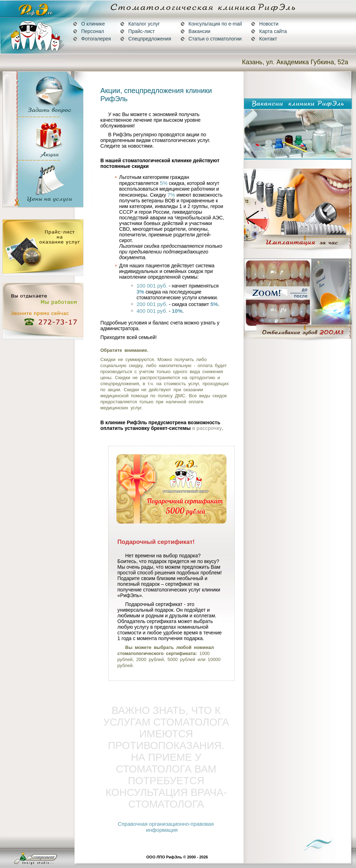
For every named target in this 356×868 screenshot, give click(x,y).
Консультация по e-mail (211, 24)
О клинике (89, 24)
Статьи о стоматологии (211, 39)
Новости (265, 24)
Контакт (264, 39)
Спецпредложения (146, 39)
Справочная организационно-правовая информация (166, 827)
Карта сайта (269, 31)
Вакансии (196, 31)
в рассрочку (207, 428)
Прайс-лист (138, 31)
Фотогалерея (92, 39)
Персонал (88, 31)
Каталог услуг (140, 24)
